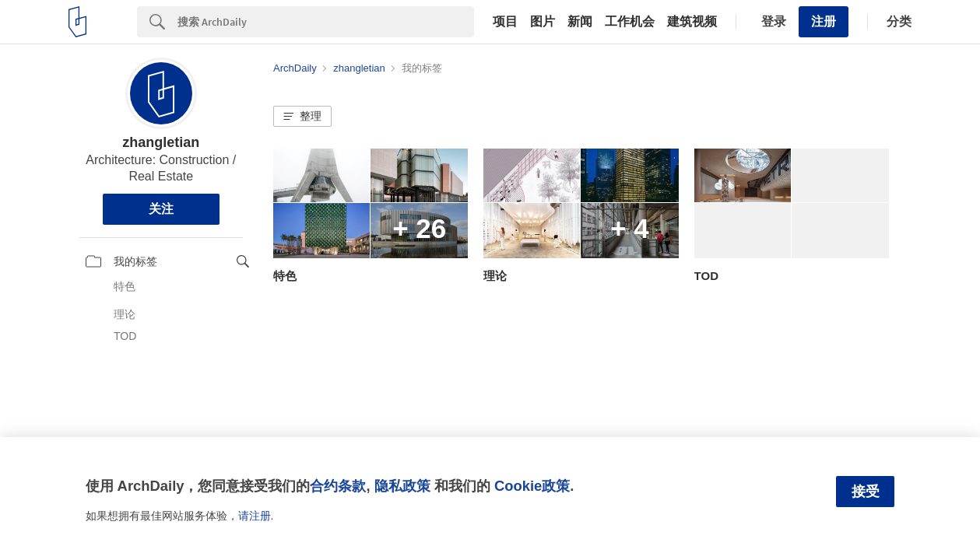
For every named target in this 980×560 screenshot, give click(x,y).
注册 (824, 21)
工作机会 (630, 22)
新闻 (580, 22)
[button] (302, 117)
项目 (505, 22)
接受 (866, 492)
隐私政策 (402, 486)
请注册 (255, 516)
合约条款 (338, 486)
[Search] (326, 22)
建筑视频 (692, 22)
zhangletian (161, 142)
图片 (543, 22)
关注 (161, 209)
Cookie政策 (532, 486)
